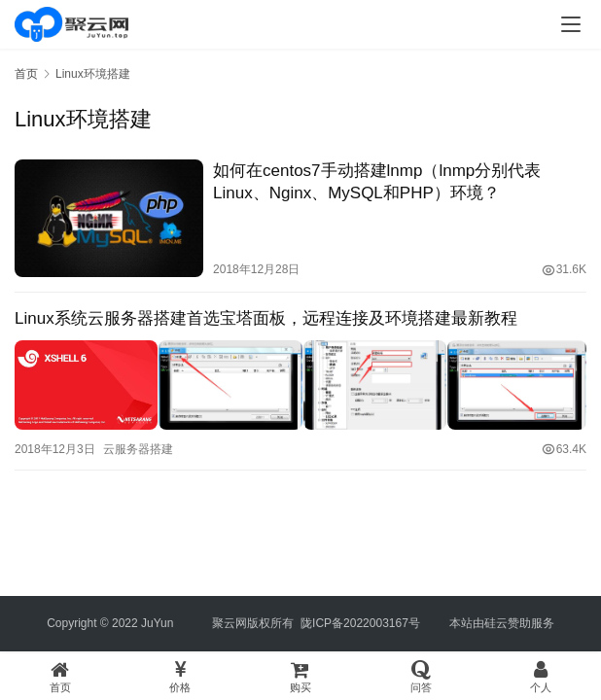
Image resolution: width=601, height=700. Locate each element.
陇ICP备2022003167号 (360, 623)
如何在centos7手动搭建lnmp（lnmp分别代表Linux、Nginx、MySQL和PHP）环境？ (377, 182)
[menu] (571, 24)
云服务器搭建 (138, 446)
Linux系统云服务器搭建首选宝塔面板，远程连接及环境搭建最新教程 (266, 318)
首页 (26, 74)
